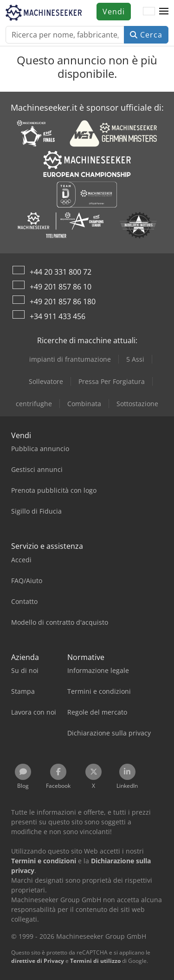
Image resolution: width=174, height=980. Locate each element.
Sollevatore (46, 381)
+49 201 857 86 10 (61, 287)
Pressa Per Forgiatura (112, 381)
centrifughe (34, 404)
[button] (164, 12)
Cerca (146, 35)
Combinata (84, 404)
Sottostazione (137, 404)
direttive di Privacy (38, 961)
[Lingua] (149, 12)
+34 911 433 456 (58, 316)
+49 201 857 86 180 (63, 302)
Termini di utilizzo (95, 961)
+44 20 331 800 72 (61, 272)
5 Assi (135, 359)
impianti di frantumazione (70, 359)
